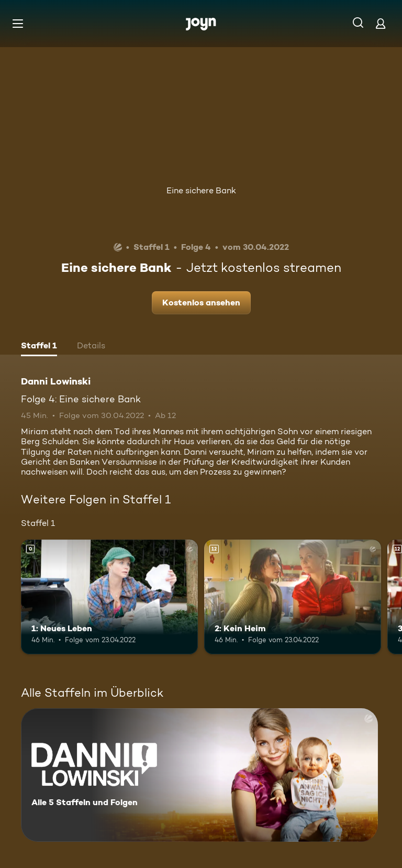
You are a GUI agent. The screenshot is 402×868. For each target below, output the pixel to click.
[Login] (381, 23)
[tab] (39, 347)
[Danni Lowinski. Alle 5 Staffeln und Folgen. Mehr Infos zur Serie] (199, 775)
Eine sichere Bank (201, 190)
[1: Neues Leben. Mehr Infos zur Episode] (109, 597)
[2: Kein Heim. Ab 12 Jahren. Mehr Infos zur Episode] (293, 597)
